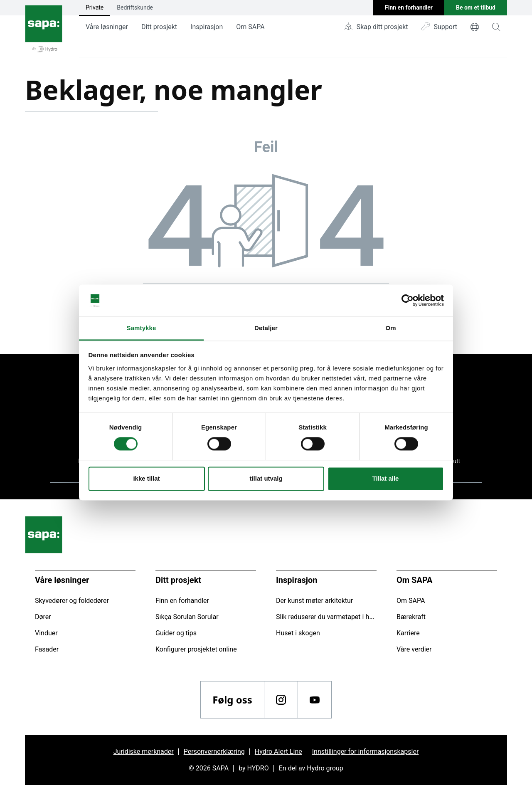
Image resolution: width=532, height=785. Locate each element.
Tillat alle (386, 478)
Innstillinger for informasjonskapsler (366, 752)
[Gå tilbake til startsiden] (44, 29)
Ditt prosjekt (159, 27)
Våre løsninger (107, 27)
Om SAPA (250, 27)
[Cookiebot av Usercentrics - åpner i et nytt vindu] (408, 301)
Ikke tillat (146, 478)
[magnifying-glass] (496, 27)
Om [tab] (390, 328)
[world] (475, 27)
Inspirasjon (207, 27)
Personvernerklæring (214, 752)
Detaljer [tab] (266, 328)
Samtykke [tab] (142, 328)
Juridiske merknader (144, 752)
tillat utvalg (266, 478)
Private (95, 7)
